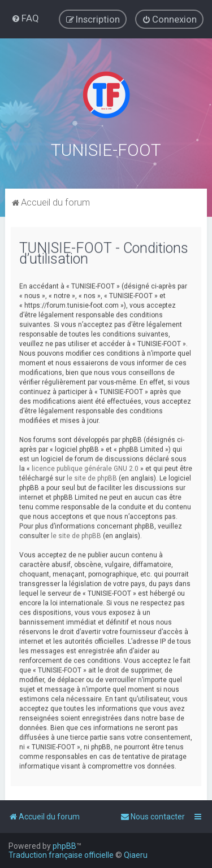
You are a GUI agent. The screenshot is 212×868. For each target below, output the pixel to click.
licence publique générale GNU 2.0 (85, 468)
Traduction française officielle (61, 855)
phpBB (64, 846)
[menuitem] (25, 18)
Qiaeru (136, 855)
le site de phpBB (92, 477)
